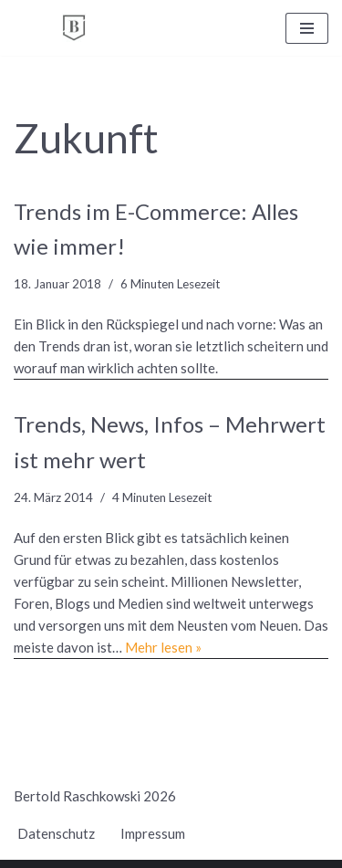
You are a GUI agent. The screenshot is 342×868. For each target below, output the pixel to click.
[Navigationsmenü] (307, 28)
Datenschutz (56, 833)
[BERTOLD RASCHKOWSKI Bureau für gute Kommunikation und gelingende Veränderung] (74, 28)
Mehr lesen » (163, 647)
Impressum (153, 833)
